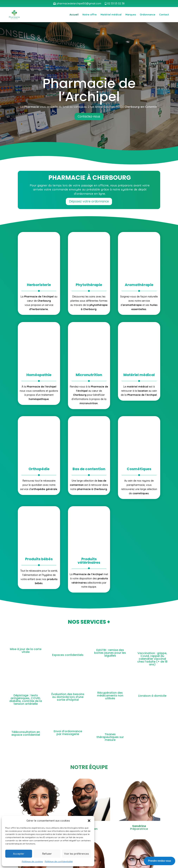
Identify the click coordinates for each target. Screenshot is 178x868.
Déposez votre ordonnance (89, 201)
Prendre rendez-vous (160, 861)
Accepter (19, 854)
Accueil (74, 15)
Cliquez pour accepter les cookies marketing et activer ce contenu (89, 808)
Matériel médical (111, 15)
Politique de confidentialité (59, 861)
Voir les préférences (76, 854)
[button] (89, 821)
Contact (164, 15)
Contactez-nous (89, 116)
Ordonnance (148, 15)
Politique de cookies (32, 861)
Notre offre (90, 15)
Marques (131, 15)
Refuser (47, 854)
